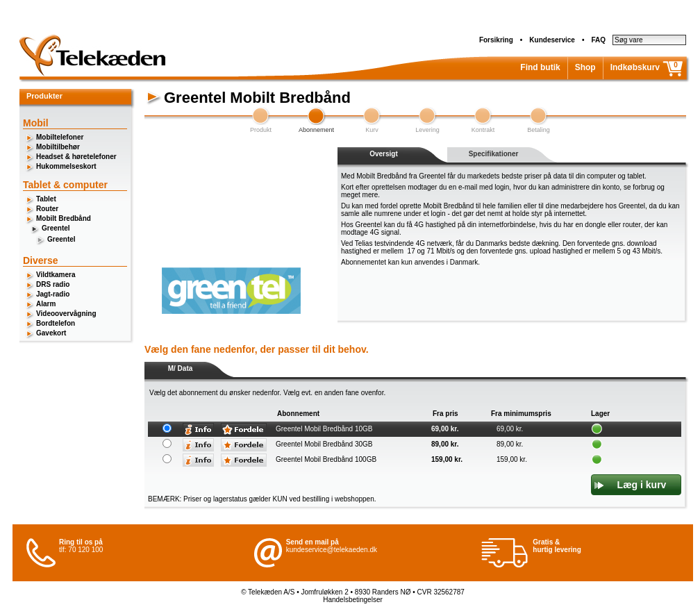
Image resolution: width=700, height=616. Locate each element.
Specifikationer (494, 154)
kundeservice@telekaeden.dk (332, 550)
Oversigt (384, 154)
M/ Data (181, 368)
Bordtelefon (56, 323)
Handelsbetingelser (353, 600)
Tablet (46, 199)
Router (47, 209)
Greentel (56, 228)
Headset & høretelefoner (76, 157)
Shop (585, 67)
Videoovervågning (66, 314)
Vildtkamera (56, 275)
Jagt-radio (53, 294)
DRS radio (53, 284)
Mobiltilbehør (58, 147)
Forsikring (496, 40)
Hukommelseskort (66, 166)
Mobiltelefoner (60, 137)
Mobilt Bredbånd (64, 218)
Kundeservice (552, 40)
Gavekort (51, 333)
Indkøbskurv (635, 67)
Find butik (540, 67)
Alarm (46, 304)
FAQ (598, 40)
